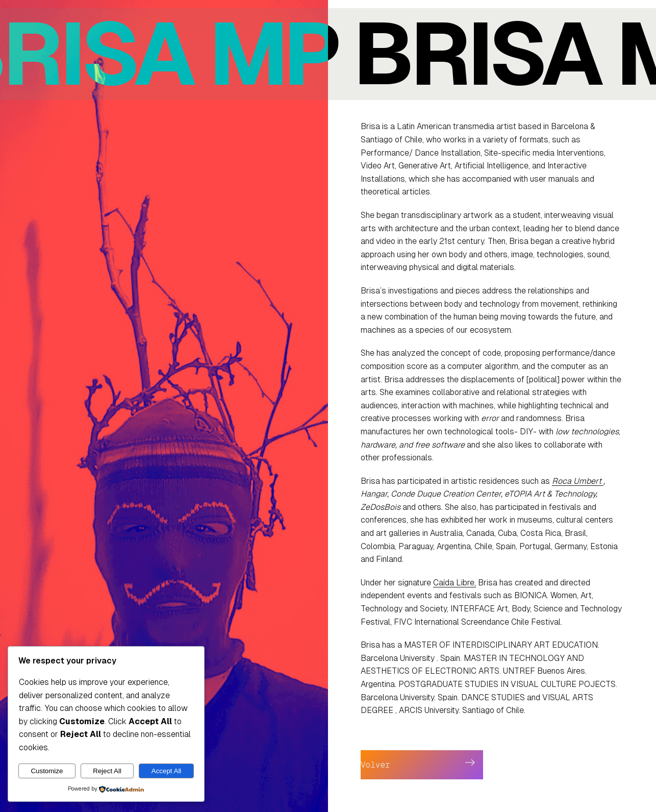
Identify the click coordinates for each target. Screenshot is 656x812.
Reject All (107, 771)
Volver (375, 765)
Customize (47, 771)
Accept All (167, 771)
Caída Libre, (455, 583)
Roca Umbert (578, 481)
